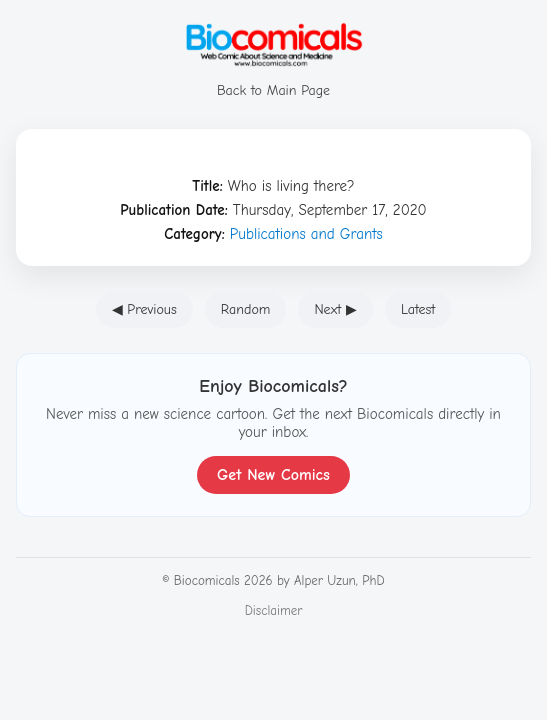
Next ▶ (335, 309)
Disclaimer (274, 610)
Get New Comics (273, 475)
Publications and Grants (306, 234)
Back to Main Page (274, 81)
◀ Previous (144, 309)
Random (246, 309)
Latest (418, 309)
